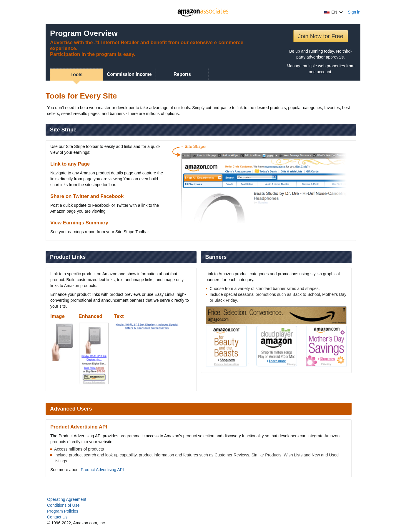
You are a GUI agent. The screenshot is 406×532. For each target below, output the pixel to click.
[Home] (203, 12)
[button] (334, 12)
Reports (182, 74)
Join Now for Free (321, 36)
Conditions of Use (63, 505)
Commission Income (129, 74)
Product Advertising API (102, 470)
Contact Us (57, 517)
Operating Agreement (67, 499)
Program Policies (63, 511)
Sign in (354, 12)
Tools (76, 75)
